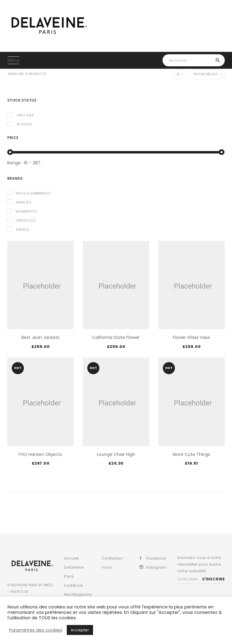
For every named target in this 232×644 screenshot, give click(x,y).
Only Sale (25, 115)
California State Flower (116, 337)
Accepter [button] (80, 630)
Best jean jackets (40, 337)
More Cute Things (192, 454)
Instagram (156, 567)
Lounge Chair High (116, 454)
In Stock (24, 124)
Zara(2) (23, 229)
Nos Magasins (78, 594)
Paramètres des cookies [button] (36, 630)
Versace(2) (26, 220)
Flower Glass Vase (191, 337)
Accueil (71, 558)
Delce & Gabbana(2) (33, 193)
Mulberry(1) (26, 211)
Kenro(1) (23, 202)
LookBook (74, 585)
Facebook (156, 558)
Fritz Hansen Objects (40, 454)
